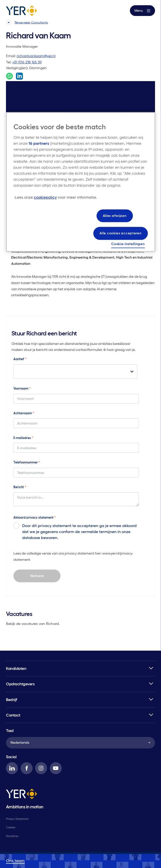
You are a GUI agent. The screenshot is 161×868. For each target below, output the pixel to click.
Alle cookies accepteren (120, 233)
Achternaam (24, 413)
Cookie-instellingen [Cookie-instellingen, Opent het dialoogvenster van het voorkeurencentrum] (128, 244)
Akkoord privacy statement (35, 517)
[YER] (22, 795)
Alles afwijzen (115, 216)
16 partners (39, 143)
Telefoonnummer (27, 462)
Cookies (11, 827)
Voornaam (22, 388)
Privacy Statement (17, 819)
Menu (142, 11)
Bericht (20, 487)
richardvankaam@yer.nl (36, 56)
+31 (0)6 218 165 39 (27, 62)
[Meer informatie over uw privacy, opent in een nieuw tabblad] (56, 197)
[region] (81, 182)
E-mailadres (23, 438)
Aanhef (20, 359)
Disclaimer (12, 836)
